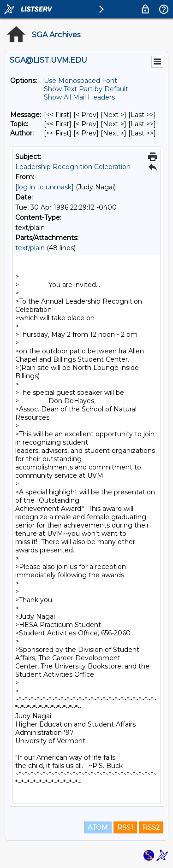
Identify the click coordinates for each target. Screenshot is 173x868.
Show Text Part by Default (86, 89)
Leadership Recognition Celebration (73, 167)
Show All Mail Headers (79, 97)
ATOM (98, 827)
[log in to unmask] (45, 187)
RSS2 (151, 827)
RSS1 (125, 827)
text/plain (30, 248)
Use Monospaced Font (81, 81)
